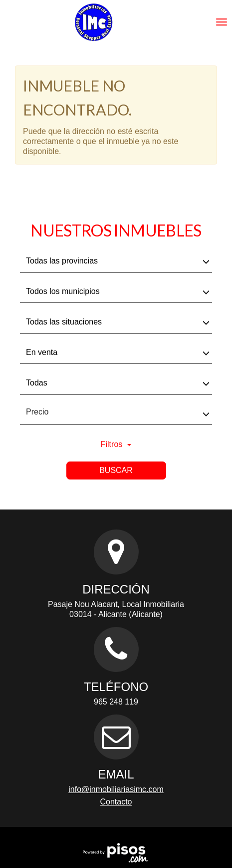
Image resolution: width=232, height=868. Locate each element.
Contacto (116, 802)
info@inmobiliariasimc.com (116, 789)
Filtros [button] (116, 444)
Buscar (116, 470)
